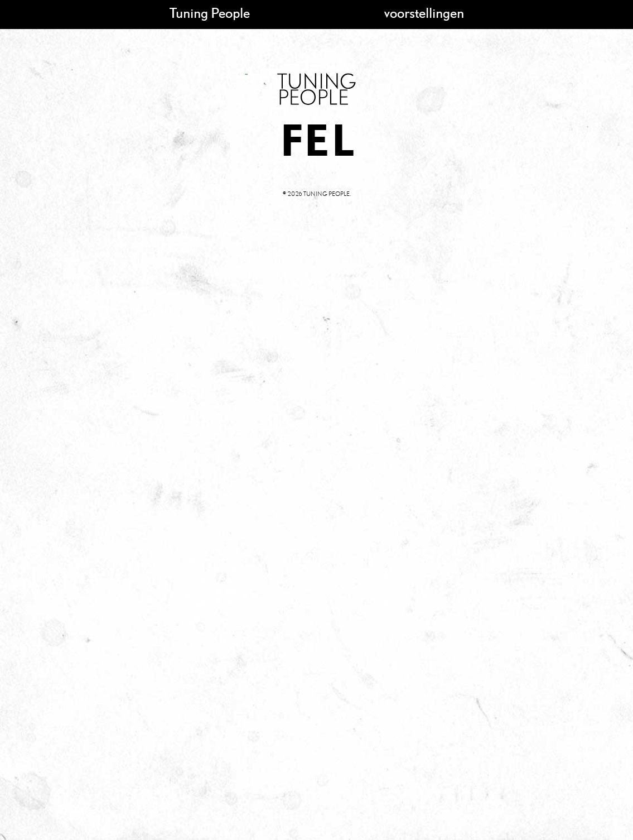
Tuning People (210, 13)
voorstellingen (424, 13)
